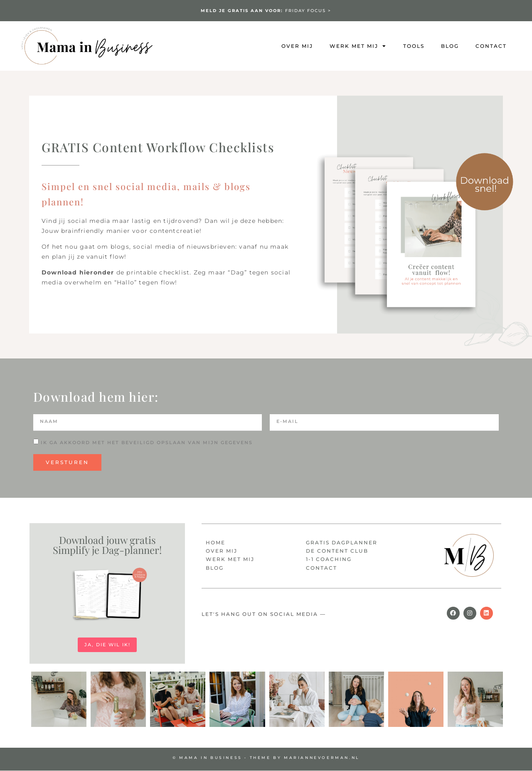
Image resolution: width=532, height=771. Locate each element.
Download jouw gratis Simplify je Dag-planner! (107, 545)
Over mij (297, 46)
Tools (414, 46)
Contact (491, 46)
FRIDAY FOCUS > (266, 11)
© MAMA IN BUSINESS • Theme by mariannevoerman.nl (266, 758)
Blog (450, 46)
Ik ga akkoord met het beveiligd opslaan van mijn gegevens (147, 442)
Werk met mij (358, 46)
